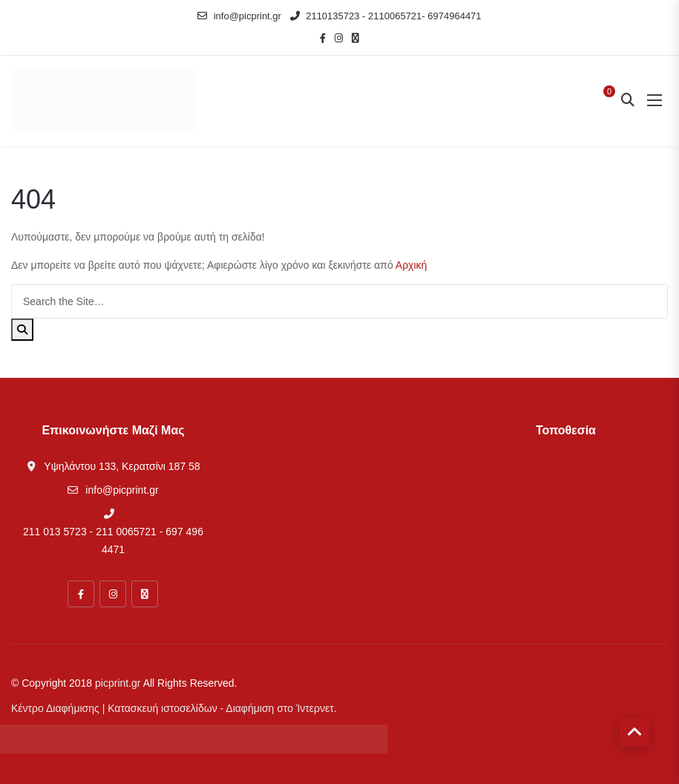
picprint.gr (118, 683)
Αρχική (411, 265)
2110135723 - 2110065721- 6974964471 (386, 16)
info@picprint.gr (239, 16)
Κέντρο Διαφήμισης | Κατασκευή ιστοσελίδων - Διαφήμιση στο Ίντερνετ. (174, 708)
